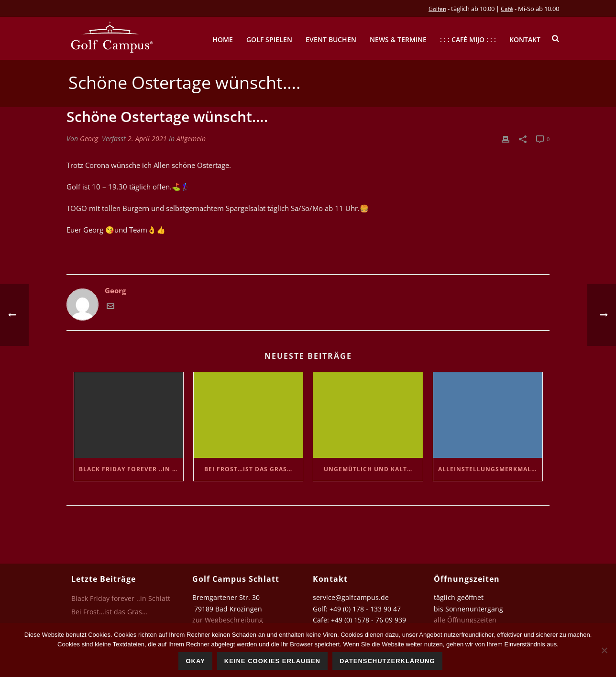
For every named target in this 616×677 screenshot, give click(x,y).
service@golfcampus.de (351, 597)
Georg (89, 139)
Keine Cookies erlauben (272, 661)
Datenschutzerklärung (387, 661)
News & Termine (398, 39)
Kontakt (525, 39)
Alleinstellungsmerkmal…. (488, 469)
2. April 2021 (147, 139)
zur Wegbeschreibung (229, 620)
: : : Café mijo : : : (468, 39)
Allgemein (191, 139)
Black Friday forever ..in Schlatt (131, 469)
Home (223, 39)
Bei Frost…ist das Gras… (248, 469)
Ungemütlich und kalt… (368, 469)
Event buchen (331, 39)
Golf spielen (269, 39)
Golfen (437, 9)
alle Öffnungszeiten (465, 620)
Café (507, 9)
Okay (195, 661)
